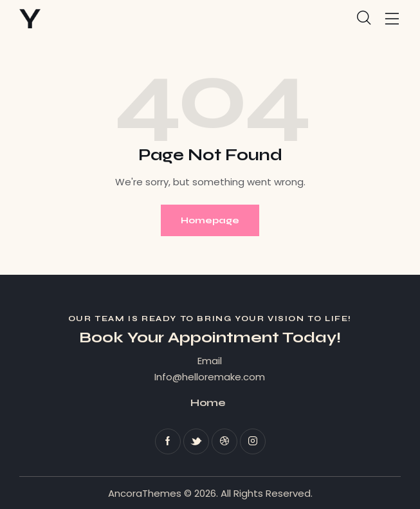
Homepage (210, 220)
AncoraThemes (145, 493)
